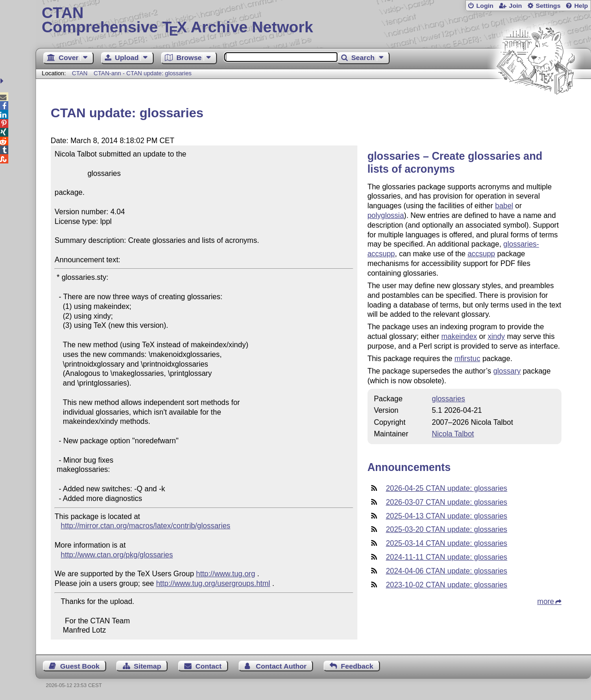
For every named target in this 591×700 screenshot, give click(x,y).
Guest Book (80, 666)
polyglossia (386, 215)
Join (515, 6)
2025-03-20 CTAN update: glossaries (447, 529)
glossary (507, 371)
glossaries (448, 399)
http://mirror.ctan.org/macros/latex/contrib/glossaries (146, 526)
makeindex (459, 336)
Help (581, 6)
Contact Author (281, 666)
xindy (496, 336)
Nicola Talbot (453, 434)
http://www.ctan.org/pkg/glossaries (117, 555)
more (546, 601)
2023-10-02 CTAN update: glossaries (447, 585)
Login (485, 6)
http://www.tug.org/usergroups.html (213, 583)
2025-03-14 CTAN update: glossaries (447, 543)
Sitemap (148, 666)
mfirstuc (467, 359)
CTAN (80, 73)
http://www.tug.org (225, 574)
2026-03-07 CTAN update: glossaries (447, 502)
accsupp (482, 254)
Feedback (357, 666)
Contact (208, 666)
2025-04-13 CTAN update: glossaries (447, 516)
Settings (548, 6)
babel (504, 206)
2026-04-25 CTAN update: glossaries (447, 488)
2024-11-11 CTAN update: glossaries (447, 557)
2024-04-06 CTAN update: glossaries (447, 571)
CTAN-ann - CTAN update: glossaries (143, 73)
